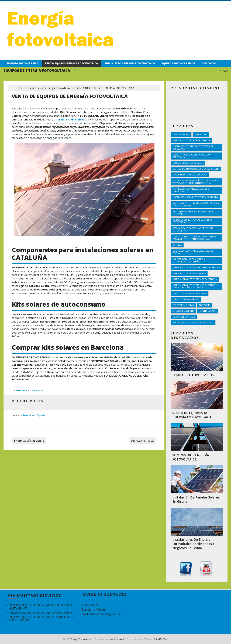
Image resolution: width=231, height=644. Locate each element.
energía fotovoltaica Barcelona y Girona (196, 267)
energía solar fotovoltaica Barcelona (195, 279)
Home (19, 88)
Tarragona (201, 135)
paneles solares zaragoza (27, 390)
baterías (177, 245)
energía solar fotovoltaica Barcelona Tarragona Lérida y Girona (195, 286)
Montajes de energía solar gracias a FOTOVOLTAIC (193, 213)
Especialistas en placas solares (190, 175)
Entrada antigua (142, 441)
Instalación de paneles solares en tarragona (191, 190)
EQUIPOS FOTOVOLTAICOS (193, 375)
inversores (204, 305)
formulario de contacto (72, 119)
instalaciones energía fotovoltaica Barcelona (193, 148)
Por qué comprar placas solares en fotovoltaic (192, 221)
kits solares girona (183, 311)
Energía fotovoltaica (23, 63)
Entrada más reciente (29, 441)
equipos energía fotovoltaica (190, 293)
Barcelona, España (34, 415)
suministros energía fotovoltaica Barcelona (192, 156)
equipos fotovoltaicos (186, 299)
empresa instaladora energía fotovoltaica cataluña (189, 260)
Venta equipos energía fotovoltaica (71, 63)
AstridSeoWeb (117, 639)
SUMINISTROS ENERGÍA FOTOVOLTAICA (191, 457)
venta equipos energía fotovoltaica (50, 88)
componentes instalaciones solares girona (193, 252)
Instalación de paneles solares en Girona (196, 499)
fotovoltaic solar (183, 305)
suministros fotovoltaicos (188, 163)
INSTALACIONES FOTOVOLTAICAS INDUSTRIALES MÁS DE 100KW (42, 619)
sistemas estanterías (184, 317)
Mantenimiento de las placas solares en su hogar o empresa (196, 204)
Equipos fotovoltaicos (178, 63)
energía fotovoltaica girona (189, 273)
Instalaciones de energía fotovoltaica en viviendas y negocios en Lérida (193, 544)
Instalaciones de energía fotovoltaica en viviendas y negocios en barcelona (196, 182)
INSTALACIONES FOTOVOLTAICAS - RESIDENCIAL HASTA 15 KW (41, 607)
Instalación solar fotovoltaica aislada (195, 197)
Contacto (209, 63)
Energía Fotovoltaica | (82, 639)
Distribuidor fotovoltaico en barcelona (196, 169)
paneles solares (208, 311)
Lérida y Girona (181, 135)
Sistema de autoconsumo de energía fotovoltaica (193, 229)
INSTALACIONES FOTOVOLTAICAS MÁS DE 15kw (41, 613)
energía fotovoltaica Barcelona (191, 140)
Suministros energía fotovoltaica (130, 63)
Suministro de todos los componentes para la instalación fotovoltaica (194, 238)
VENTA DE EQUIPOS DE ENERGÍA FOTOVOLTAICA (192, 415)
